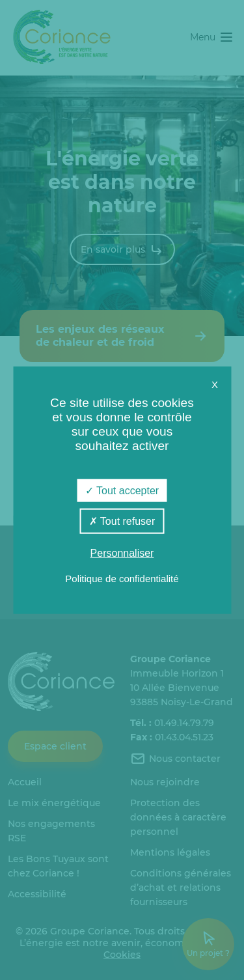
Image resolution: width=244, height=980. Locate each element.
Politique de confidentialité (122, 579)
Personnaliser (122, 553)
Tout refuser (122, 521)
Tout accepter (122, 490)
